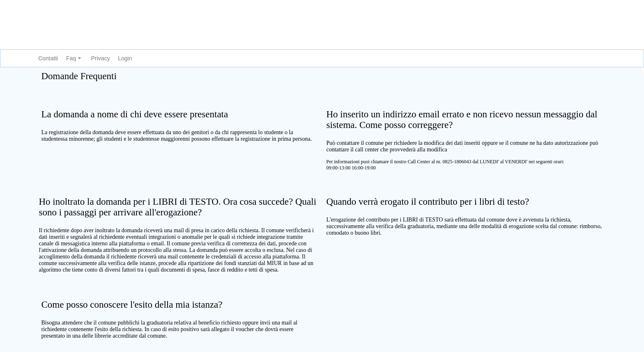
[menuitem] (46, 58)
